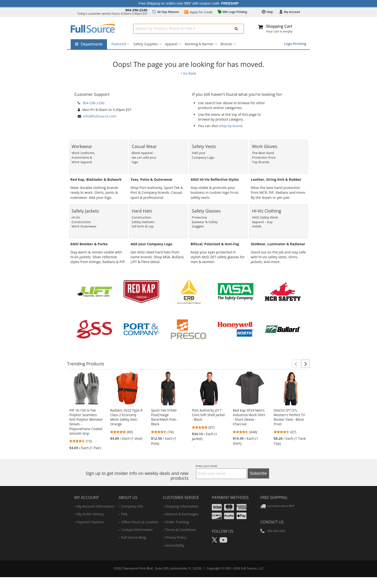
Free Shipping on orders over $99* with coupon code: (188, 3)
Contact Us (272, 522)
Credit (198, 13)
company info (132, 506)
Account (290, 12)
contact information (137, 530)
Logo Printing (295, 44)
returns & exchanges (182, 514)
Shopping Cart (279, 26)
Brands (226, 44)
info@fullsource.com (100, 116)
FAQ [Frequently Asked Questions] (124, 514)
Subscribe (258, 473)
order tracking (177, 522)
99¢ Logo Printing (232, 12)
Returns (166, 12)
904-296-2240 (136, 10)
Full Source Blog (133, 537)
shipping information (182, 506)
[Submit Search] (236, 29)
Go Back (188, 73)
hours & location (140, 522)
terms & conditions (181, 530)
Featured (120, 44)
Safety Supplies (146, 44)
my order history (90, 514)
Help (267, 12)
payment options (90, 522)
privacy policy (176, 537)
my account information (96, 506)
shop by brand (231, 126)
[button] (296, 364)
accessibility (175, 545)
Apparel (171, 44)
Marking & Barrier (199, 44)
